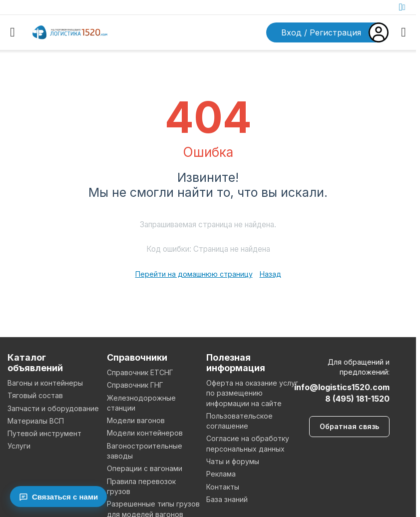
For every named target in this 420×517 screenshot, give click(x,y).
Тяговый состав (35, 395)
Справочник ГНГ (135, 385)
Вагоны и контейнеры (45, 383)
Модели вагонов (136, 420)
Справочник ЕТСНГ (140, 372)
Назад (270, 274)
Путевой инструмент (44, 433)
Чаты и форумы (233, 461)
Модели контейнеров (145, 433)
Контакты (223, 487)
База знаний (227, 499)
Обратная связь (349, 426)
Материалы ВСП (36, 421)
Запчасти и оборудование (53, 408)
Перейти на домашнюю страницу (194, 274)
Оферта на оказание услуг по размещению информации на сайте (252, 393)
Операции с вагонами (145, 468)
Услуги (19, 446)
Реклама (221, 474)
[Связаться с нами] (58, 497)
